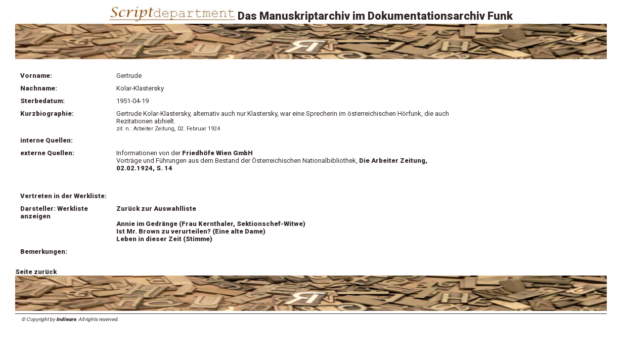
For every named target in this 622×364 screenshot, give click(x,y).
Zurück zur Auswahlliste (156, 209)
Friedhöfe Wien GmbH (217, 153)
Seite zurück (36, 272)
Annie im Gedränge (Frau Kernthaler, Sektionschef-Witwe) (211, 224)
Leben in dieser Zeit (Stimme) (164, 239)
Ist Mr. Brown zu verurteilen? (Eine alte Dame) (191, 231)
